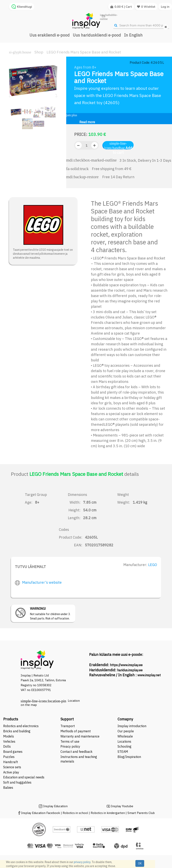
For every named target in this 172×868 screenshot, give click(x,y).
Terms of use (70, 741)
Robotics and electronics (21, 726)
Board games (13, 752)
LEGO (153, 565)
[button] (11, 93)
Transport (68, 726)
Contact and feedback (76, 752)
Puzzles (9, 757)
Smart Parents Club (141, 813)
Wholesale (125, 736)
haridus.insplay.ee (130, 670)
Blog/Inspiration (129, 757)
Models (9, 736)
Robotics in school (75, 813)
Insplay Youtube (122, 806)
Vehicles (9, 741)
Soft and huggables (17, 782)
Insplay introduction (132, 726)
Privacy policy (70, 746)
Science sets (13, 767)
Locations (124, 741)
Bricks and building (17, 731)
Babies (8, 788)
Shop (39, 52)
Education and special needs (24, 777)
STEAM (123, 752)
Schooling (124, 746)
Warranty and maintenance (80, 736)
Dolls (7, 746)
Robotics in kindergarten (108, 813)
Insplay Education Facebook (41, 813)
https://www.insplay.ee (126, 665)
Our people (126, 731)
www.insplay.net (149, 675)
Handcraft (11, 762)
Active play (11, 772)
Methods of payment (76, 731)
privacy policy (82, 862)
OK (140, 863)
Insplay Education (55, 806)
